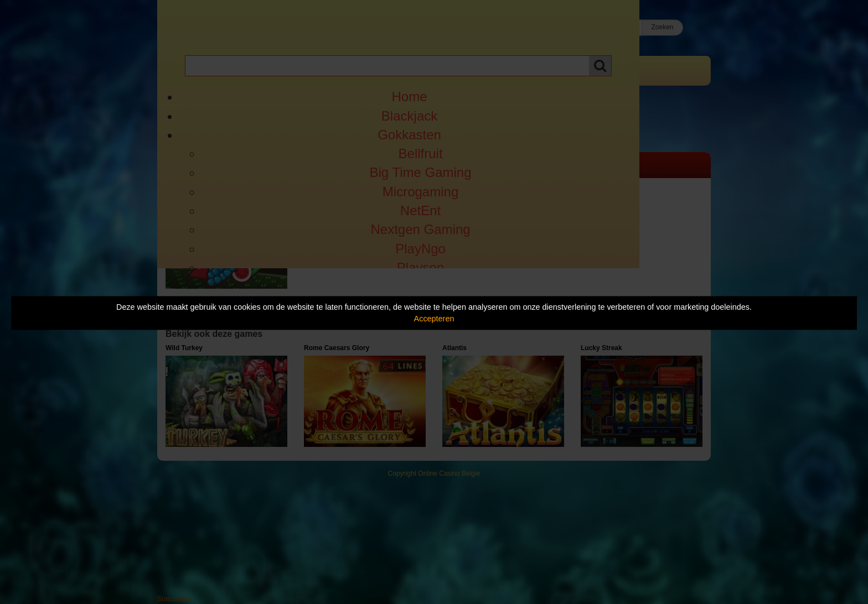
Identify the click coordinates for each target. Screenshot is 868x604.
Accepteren (434, 319)
